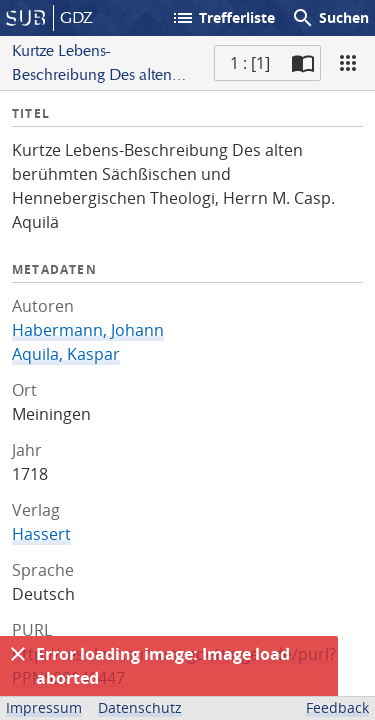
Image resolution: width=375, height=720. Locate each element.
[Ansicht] (348, 63)
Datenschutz (140, 707)
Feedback (337, 707)
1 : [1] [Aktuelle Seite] (250, 63)
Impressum (44, 707)
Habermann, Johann (88, 330)
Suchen (330, 18)
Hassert (41, 534)
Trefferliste (223, 18)
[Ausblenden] (18, 654)
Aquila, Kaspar (66, 354)
